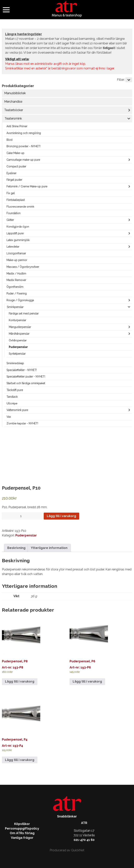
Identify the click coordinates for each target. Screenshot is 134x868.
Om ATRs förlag (22, 833)
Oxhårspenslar (18, 340)
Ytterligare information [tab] (49, 548)
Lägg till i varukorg (61, 516)
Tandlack (12, 397)
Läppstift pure (15, 233)
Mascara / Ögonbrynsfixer (23, 267)
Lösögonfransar (16, 253)
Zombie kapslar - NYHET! (22, 423)
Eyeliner (12, 173)
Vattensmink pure (17, 410)
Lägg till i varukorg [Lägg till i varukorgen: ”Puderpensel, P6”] (87, 681)
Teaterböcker (14, 110)
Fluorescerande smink (20, 207)
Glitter (10, 220)
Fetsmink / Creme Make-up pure (27, 186)
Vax (9, 417)
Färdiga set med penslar (24, 313)
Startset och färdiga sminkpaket (26, 383)
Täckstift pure (15, 390)
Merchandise (13, 102)
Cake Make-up (15, 153)
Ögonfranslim (15, 287)
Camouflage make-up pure (23, 160)
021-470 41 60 (84, 840)
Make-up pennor (17, 260)
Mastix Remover (16, 280)
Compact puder (16, 166)
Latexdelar (13, 247)
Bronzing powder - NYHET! (23, 146)
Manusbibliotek (15, 93)
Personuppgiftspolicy (22, 829)
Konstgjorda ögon (18, 227)
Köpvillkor (22, 824)
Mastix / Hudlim (16, 274)
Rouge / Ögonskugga (20, 300)
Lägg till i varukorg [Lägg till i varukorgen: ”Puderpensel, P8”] (20, 681)
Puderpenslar (18, 347)
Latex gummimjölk (18, 240)
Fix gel (11, 193)
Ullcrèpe (12, 403)
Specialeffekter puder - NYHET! (26, 377)
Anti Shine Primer (17, 126)
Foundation (14, 213)
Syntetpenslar (17, 354)
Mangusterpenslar (20, 327)
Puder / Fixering (17, 293)
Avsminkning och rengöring (24, 133)
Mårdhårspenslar (19, 334)
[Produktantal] (22, 516)
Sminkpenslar (15, 307)
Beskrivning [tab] (16, 548)
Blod (9, 140)
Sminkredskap (15, 363)
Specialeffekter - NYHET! (22, 370)
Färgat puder (14, 180)
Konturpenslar (18, 320)
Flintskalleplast (16, 200)
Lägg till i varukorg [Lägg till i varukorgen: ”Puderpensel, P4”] (20, 760)
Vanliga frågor (22, 838)
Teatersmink (13, 118)
